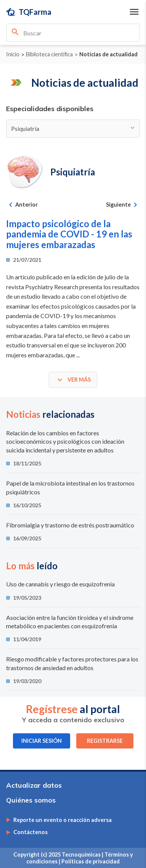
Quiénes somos (31, 800)
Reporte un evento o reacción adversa (63, 820)
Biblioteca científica (49, 54)
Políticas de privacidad (91, 861)
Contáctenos (30, 832)
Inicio (13, 54)
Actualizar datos (34, 785)
